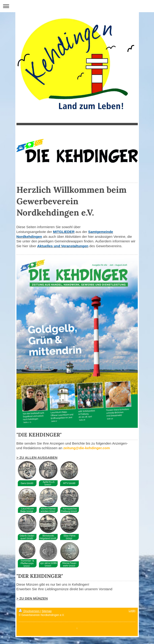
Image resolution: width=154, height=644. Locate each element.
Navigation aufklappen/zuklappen (77, 6)
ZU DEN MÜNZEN (33, 598)
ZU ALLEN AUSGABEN (38, 458)
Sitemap (47, 611)
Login (132, 611)
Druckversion (30, 611)
